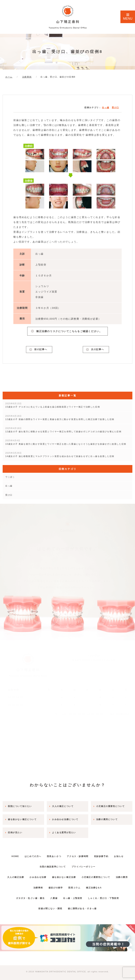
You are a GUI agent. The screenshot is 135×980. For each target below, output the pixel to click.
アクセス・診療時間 (88, 854)
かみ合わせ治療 (45, 875)
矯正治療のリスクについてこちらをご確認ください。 (69, 331)
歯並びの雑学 (65, 885)
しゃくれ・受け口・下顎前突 (107, 896)
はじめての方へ (38, 854)
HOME (18, 854)
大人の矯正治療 (21, 875)
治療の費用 (25, 885)
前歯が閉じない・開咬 (49, 906)
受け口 (115, 108)
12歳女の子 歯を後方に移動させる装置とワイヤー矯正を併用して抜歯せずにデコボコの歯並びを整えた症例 (63, 430)
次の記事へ (97, 349)
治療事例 (44, 885)
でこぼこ (10, 477)
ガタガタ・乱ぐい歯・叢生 (27, 896)
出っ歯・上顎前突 (74, 896)
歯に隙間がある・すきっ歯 (83, 906)
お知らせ (34, 864)
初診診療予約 (114, 854)
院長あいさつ (62, 854)
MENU (128, 17)
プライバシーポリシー (94, 864)
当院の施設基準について (60, 864)
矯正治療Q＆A (108, 885)
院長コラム (86, 885)
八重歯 (53, 896)
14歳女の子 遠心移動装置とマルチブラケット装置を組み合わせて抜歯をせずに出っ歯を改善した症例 (60, 455)
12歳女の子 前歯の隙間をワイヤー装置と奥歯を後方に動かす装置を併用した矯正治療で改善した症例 (60, 418)
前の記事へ (40, 349)
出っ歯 (106, 108)
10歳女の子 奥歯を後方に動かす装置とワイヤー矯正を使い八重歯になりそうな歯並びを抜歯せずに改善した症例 (66, 443)
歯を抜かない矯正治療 (74, 875)
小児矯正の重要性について (108, 875)
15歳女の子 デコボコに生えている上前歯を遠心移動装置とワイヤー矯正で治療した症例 (53, 406)
